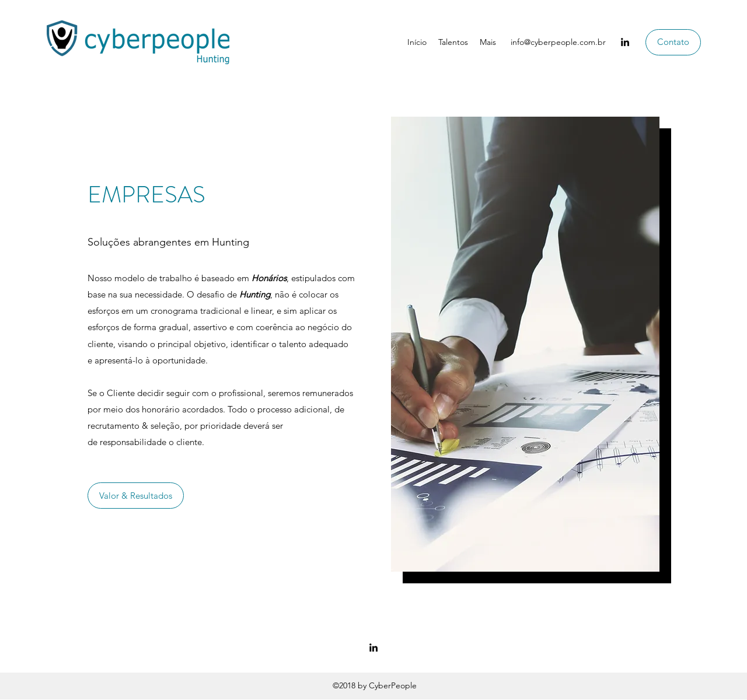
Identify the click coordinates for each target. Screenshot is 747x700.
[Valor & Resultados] (136, 496)
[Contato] (673, 42)
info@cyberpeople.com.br (558, 42)
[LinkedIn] (625, 42)
